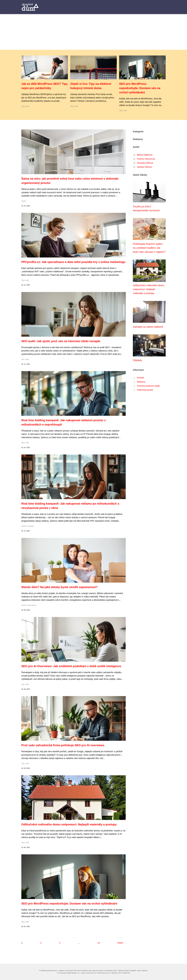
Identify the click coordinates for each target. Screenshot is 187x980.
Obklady (137, 360)
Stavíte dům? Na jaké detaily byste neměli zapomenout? (59, 587)
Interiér (24, 201)
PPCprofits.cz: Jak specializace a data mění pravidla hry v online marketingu (73, 262)
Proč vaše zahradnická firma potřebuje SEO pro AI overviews (63, 745)
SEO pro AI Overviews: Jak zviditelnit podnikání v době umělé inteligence (71, 666)
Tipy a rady (25, 106)
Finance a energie (27, 526)
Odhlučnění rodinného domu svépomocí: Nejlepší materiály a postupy (69, 824)
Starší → (122, 943)
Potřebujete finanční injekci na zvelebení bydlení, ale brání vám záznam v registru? (149, 248)
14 (99, 943)
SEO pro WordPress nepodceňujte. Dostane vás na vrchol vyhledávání (140, 88)
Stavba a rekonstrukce (29, 605)
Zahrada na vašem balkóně (148, 327)
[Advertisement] (93, 32)
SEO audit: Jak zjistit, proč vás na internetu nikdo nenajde (61, 341)
